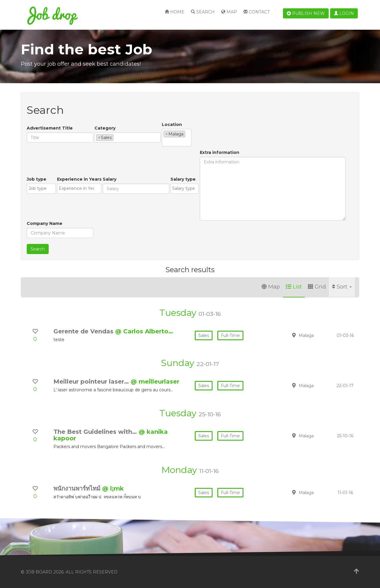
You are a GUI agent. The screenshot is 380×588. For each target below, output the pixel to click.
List (294, 287)
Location (172, 124)
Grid (317, 287)
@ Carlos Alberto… (144, 331)
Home (175, 12)
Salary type (183, 179)
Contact (256, 12)
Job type (37, 179)
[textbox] (117, 137)
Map (229, 12)
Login (344, 13)
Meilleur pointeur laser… (92, 382)
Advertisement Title (50, 128)
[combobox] (128, 138)
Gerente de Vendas (84, 331)
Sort (342, 287)
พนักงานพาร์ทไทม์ (78, 488)
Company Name (45, 223)
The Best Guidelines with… (96, 432)
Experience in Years (79, 179)
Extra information (220, 152)
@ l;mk (113, 488)
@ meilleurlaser (155, 382)
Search (203, 12)
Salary (110, 179)
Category (105, 128)
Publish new (306, 13)
